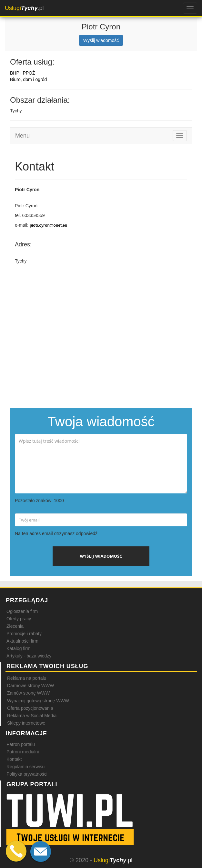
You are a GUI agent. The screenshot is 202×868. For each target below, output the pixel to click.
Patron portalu (21, 744)
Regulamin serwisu (25, 767)
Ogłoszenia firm (22, 611)
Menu (22, 136)
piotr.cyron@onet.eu (48, 225)
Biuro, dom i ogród (28, 79)
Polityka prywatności (27, 774)
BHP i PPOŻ (23, 73)
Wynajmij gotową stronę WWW (38, 701)
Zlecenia (15, 626)
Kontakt (14, 759)
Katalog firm (19, 648)
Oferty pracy (19, 619)
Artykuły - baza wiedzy (29, 656)
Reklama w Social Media (32, 716)
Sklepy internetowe (26, 723)
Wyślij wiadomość (101, 40)
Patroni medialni (23, 752)
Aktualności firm (22, 641)
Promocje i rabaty (24, 634)
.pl (24, 8)
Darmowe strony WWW (30, 686)
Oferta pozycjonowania (30, 708)
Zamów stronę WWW (28, 693)
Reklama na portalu (27, 678)
